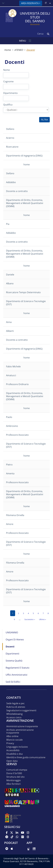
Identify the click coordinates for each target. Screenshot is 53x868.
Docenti (10, 647)
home (27, 164)
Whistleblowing (14, 714)
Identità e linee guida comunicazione (26, 757)
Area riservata (30, 3)
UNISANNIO (12, 632)
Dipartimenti (12, 654)
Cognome (8, 81)
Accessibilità (13, 750)
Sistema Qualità (14, 661)
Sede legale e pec (15, 703)
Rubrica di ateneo (16, 707)
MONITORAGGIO (14, 780)
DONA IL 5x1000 (14, 773)
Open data (12, 761)
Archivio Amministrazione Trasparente (20, 731)
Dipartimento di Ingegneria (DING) (24, 156)
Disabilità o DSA (14, 754)
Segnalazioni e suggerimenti (21, 710)
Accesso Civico (14, 718)
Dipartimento (10, 93)
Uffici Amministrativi (16, 675)
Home (7, 50)
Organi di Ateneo (15, 640)
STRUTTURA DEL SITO (15, 777)
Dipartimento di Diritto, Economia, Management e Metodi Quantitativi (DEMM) (25, 203)
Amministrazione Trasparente (22, 726)
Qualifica (8, 105)
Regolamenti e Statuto (18, 668)
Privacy (10, 743)
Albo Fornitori (13, 784)
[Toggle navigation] (3, 3)
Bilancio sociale (14, 740)
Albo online (12, 736)
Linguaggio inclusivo (17, 747)
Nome (7, 70)
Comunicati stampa (17, 770)
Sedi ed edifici (13, 682)
